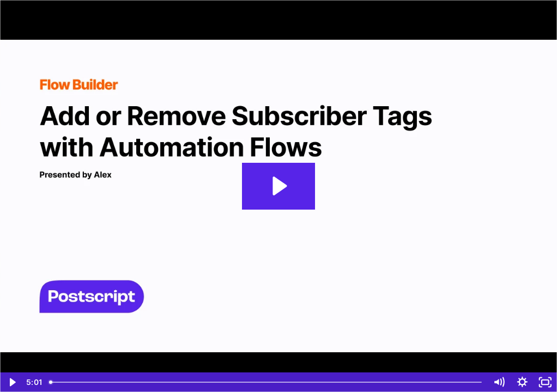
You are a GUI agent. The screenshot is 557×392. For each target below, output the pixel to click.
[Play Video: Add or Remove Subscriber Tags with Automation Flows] (278, 186)
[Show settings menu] (522, 382)
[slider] (266, 382)
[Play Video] (12, 382)
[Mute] (499, 382)
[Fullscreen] (545, 382)
